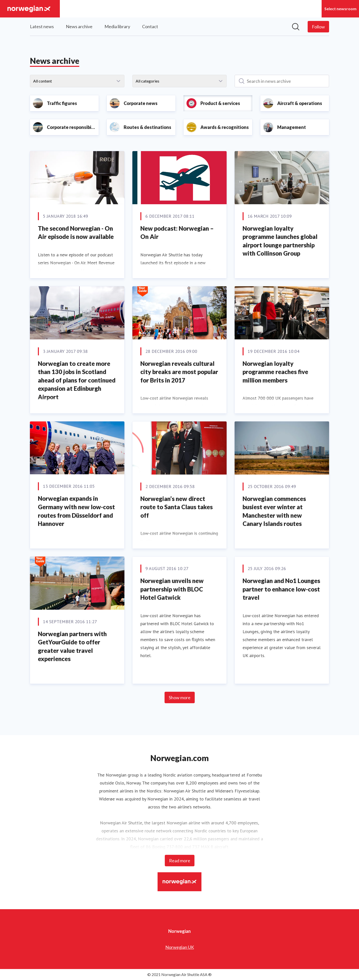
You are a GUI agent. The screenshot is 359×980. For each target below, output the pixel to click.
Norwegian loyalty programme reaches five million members (275, 372)
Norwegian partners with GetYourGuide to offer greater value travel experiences (72, 646)
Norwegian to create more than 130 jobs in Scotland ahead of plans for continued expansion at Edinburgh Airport (77, 380)
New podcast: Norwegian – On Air (177, 233)
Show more (180, 697)
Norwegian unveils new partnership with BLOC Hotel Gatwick (172, 589)
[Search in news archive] (282, 81)
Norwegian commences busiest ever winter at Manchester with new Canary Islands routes (274, 511)
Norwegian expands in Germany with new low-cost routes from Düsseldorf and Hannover (76, 511)
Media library (117, 26)
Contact (150, 26)
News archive (79, 26)
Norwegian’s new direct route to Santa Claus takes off (177, 507)
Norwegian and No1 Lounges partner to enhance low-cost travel (281, 589)
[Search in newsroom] (296, 27)
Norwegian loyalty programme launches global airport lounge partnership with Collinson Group (280, 241)
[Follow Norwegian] (318, 27)
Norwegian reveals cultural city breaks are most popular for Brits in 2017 (179, 372)
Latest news (42, 26)
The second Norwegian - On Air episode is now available (76, 233)
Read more (180, 861)
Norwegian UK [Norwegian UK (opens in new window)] (180, 947)
